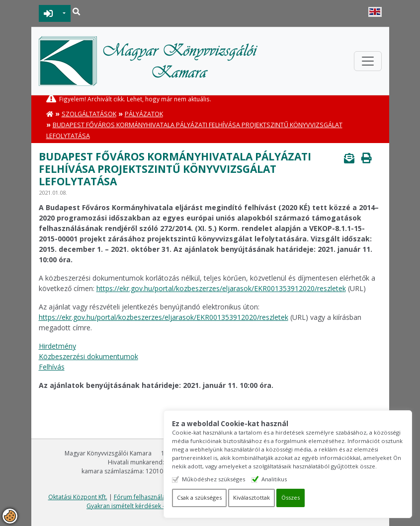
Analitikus (274, 479)
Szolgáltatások (89, 114)
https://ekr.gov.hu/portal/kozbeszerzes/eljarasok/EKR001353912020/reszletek (221, 288)
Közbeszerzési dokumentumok (88, 356)
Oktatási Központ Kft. (78, 497)
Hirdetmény (57, 346)
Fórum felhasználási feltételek (156, 497)
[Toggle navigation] (368, 61)
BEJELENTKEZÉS (48, 13)
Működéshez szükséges (213, 479)
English (375, 12)
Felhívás (52, 367)
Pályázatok (144, 114)
